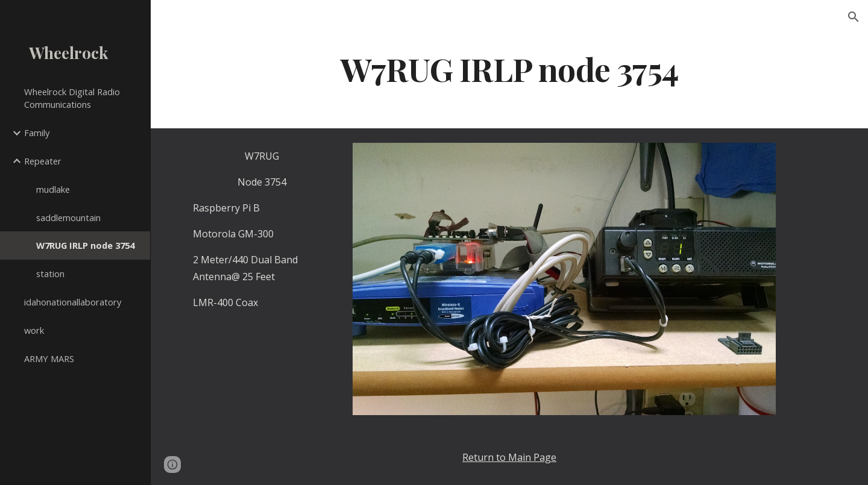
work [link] (34, 330)
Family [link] (37, 133)
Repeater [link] (43, 161)
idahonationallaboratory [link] (73, 302)
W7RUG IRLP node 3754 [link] (85, 245)
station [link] (50, 274)
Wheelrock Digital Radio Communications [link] (72, 98)
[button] (854, 17)
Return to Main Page (509, 457)
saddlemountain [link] (68, 217)
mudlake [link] (53, 189)
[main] (510, 68)
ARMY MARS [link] (49, 358)
